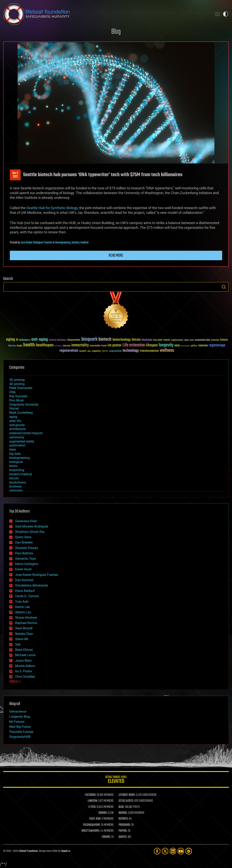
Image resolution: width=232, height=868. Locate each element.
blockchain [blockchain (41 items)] (147, 340)
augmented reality (22, 441)
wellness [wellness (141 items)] (167, 351)
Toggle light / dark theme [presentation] (226, 14)
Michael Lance (25, 655)
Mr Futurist (17, 722)
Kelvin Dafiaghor (27, 564)
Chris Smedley (25, 677)
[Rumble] (189, 851)
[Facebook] (157, 851)
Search (224, 287)
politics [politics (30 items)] (194, 346)
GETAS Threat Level (116, 780)
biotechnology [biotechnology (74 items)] (122, 340)
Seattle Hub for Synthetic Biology (52, 208)
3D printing (17, 380)
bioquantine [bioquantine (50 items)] (74, 340)
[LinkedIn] (173, 851)
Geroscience (18, 711)
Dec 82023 (15, 175)
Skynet (14, 408)
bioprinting (17, 470)
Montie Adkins (25, 666)
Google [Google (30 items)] (19, 346)
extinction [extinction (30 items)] (215, 340)
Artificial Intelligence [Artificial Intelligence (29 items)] (58, 340)
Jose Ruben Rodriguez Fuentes (36, 243)
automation (17, 445)
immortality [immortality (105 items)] (80, 345)
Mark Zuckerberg (21, 413)
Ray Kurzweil (18, 396)
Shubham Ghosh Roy (30, 532)
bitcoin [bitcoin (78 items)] (136, 340)
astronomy (17, 437)
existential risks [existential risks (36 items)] (202, 340)
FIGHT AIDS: (95, 819)
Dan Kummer (24, 580)
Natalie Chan (24, 634)
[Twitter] (165, 851)
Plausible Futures (21, 732)
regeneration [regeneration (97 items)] (69, 351)
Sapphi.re (66, 851)
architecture (17, 429)
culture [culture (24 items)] (187, 340)
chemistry (16, 491)
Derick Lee (22, 607)
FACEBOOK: (90, 795)
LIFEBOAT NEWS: (127, 795)
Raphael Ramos (26, 623)
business (15, 486)
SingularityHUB (20, 737)
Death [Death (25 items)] (192, 340)
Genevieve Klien (26, 521)
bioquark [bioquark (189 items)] (89, 339)
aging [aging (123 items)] (11, 340)
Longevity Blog (20, 717)
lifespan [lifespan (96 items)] (152, 345)
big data (15, 454)
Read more (116, 255)
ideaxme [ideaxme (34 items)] (67, 346)
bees (13, 449)
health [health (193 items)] (29, 345)
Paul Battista (24, 553)
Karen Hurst (23, 569)
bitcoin (14, 478)
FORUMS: (106, 837)
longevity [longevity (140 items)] (166, 345)
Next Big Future (20, 727)
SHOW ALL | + (15, 682)
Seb (18, 644)
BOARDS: (123, 813)
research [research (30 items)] (83, 351)
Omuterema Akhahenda (32, 585)
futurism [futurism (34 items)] (12, 346)
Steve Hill (22, 639)
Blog (116, 32)
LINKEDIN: (93, 801)
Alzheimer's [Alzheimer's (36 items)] (25, 340)
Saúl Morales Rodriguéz (32, 526)
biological (16, 462)
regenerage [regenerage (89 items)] (217, 345)
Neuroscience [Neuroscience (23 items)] (185, 346)
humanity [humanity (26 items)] (58, 346)
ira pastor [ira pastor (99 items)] (115, 345)
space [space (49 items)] (105, 351)
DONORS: (103, 813)
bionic (13, 466)
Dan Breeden (24, 542)
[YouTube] (181, 851)
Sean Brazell (24, 628)
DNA (12, 392)
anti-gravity (17, 425)
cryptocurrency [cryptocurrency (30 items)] (177, 340)
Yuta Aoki (22, 602)
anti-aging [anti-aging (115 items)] (40, 340)
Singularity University (24, 405)
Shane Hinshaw (26, 618)
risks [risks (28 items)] (89, 351)
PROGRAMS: (125, 825)
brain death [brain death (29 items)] (158, 340)
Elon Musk (17, 400)
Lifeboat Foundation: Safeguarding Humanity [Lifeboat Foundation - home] (106, 14)
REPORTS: (123, 819)
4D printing (17, 384)
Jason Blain (23, 661)
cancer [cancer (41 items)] (167, 340)
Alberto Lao (23, 612)
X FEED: (92, 807)
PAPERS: (123, 831)
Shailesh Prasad (26, 548)
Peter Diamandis (21, 388)
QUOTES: (123, 837)
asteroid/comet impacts (26, 433)
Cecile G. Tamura (27, 596)
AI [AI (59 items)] (17, 340)
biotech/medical (80, 243)
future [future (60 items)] (224, 340)
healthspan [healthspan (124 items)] (45, 345)
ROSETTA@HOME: (91, 831)
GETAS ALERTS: (126, 801)
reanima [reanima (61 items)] (203, 346)
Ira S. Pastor (24, 671)
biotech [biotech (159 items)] (105, 339)
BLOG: (121, 807)
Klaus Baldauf (25, 591)
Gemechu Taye (26, 559)
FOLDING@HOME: (92, 825)
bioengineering (63, 243)
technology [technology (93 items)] (131, 351)
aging (13, 417)
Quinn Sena (23, 537)
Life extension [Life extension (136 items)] (134, 345)
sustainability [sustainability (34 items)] (115, 351)
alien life (15, 421)
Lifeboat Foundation (28, 851)
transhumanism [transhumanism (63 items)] (149, 351)
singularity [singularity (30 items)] (96, 351)
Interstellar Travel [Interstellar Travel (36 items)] (98, 346)
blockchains (18, 482)
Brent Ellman (24, 650)
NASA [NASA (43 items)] (177, 346)
